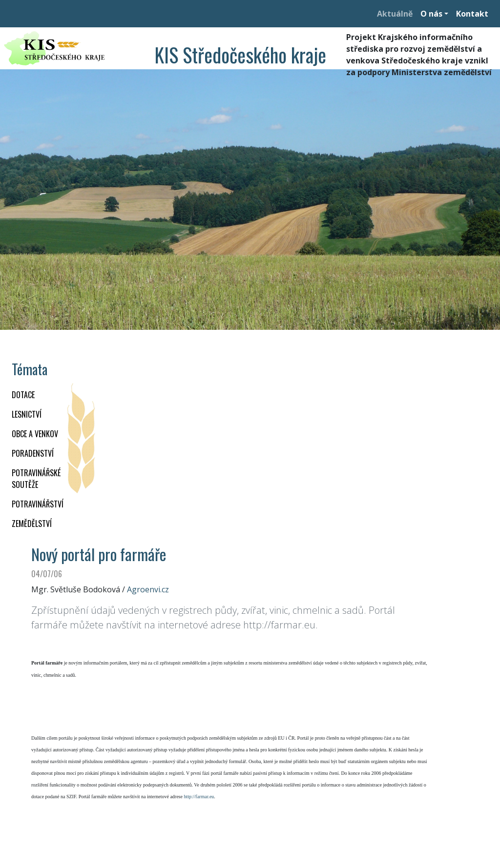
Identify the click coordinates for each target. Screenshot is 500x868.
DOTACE (23, 395)
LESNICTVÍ (27, 414)
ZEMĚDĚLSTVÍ (32, 524)
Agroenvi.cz (148, 589)
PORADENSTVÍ (33, 453)
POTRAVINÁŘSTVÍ (38, 504)
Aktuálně (395, 14)
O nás (431, 14)
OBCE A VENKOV (35, 434)
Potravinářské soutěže (36, 479)
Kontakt (472, 14)
